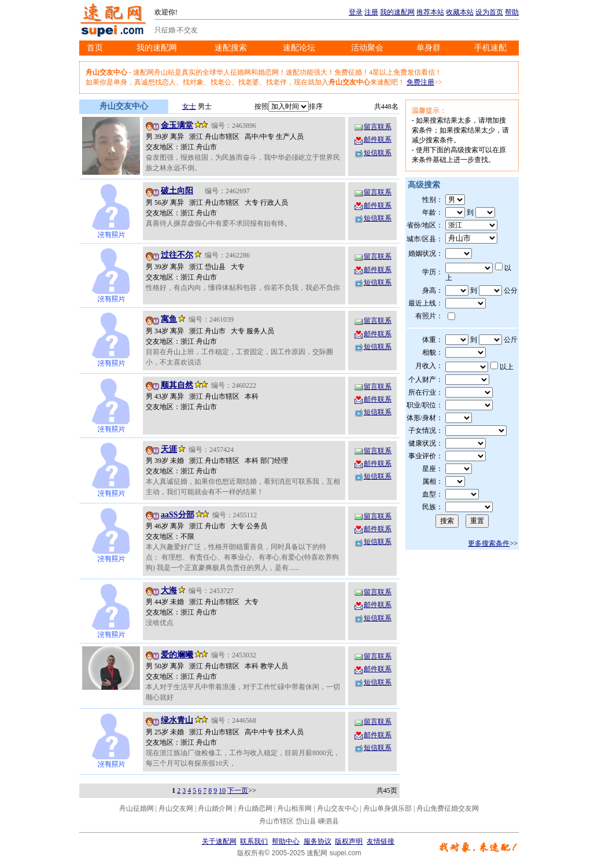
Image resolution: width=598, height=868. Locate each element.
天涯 (169, 449)
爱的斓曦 (177, 655)
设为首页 (489, 12)
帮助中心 (286, 841)
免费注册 (420, 82)
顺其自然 (177, 385)
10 (222, 790)
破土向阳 (177, 191)
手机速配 (490, 48)
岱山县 (306, 821)
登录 (356, 12)
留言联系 (372, 127)
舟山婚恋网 (255, 808)
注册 (371, 12)
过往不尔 (177, 255)
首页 (95, 48)
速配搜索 (231, 48)
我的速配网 (397, 12)
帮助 (512, 12)
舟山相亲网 (294, 808)
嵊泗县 (328, 821)
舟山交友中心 (338, 808)
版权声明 (349, 841)
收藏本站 (460, 12)
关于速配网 (219, 841)
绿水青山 (177, 720)
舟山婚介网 (215, 808)
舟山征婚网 (136, 808)
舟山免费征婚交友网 (448, 808)
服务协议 (318, 841)
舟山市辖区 (276, 821)
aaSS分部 (178, 515)
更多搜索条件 (489, 543)
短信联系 (372, 153)
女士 (189, 106)
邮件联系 (372, 139)
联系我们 (254, 841)
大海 (169, 591)
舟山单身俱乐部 (387, 808)
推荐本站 (430, 12)
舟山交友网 (176, 808)
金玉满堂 (177, 125)
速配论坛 (299, 48)
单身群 (429, 48)
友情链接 (381, 841)
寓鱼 (169, 319)
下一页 (238, 790)
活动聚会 (367, 48)
